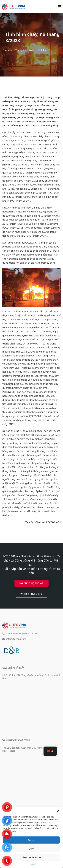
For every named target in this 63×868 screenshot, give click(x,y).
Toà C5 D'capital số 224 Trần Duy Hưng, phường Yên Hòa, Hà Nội (29, 749)
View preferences (32, 857)
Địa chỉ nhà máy (14, 668)
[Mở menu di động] (60, 7)
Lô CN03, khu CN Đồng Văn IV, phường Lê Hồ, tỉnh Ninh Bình (31, 677)
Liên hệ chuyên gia (32, 594)
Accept (31, 840)
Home (32, 864)
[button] (58, 811)
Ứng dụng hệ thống (32, 583)
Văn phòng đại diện (16, 740)
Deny (32, 849)
